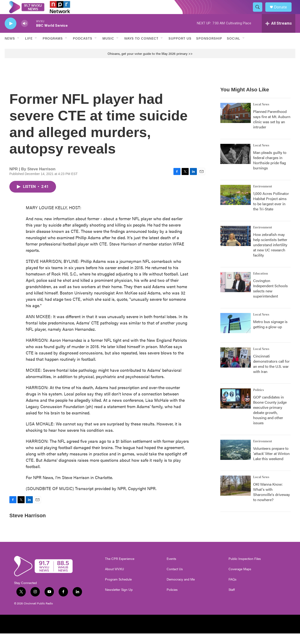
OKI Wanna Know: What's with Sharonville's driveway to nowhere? (272, 502)
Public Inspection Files (245, 569)
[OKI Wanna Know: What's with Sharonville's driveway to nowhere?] (236, 496)
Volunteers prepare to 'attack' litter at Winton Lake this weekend (271, 464)
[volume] (25, 34)
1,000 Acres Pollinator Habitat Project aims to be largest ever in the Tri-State (271, 212)
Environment (263, 197)
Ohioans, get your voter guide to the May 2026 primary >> (150, 64)
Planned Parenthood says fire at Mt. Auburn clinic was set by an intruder (272, 130)
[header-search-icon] (260, 12)
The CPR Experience (120, 569)
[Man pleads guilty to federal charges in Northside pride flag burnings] (236, 164)
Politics (259, 401)
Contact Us (175, 580)
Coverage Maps (240, 580)
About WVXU (114, 580)
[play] (11, 34)
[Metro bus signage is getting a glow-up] (236, 334)
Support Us (180, 49)
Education (261, 284)
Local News (261, 115)
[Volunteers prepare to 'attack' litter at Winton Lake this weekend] (236, 460)
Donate (283, 12)
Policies (172, 600)
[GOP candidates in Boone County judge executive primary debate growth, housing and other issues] (236, 409)
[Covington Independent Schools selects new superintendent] (236, 293)
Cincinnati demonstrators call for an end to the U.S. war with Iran (271, 374)
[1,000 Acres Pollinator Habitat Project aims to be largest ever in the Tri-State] (236, 205)
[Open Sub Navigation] (19, 49)
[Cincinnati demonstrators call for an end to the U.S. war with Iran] (236, 368)
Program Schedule (118, 590)
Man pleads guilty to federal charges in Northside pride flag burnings (270, 171)
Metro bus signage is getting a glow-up (270, 335)
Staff (232, 600)
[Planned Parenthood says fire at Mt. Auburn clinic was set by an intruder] (236, 123)
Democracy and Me (181, 590)
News (10, 49)
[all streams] (279, 34)
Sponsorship (209, 49)
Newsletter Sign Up (119, 600)
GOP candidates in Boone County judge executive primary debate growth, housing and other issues (270, 420)
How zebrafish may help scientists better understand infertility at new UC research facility (270, 255)
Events (171, 569)
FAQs (232, 590)
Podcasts (83, 49)
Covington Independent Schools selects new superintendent (270, 299)
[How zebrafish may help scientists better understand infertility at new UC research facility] (236, 246)
